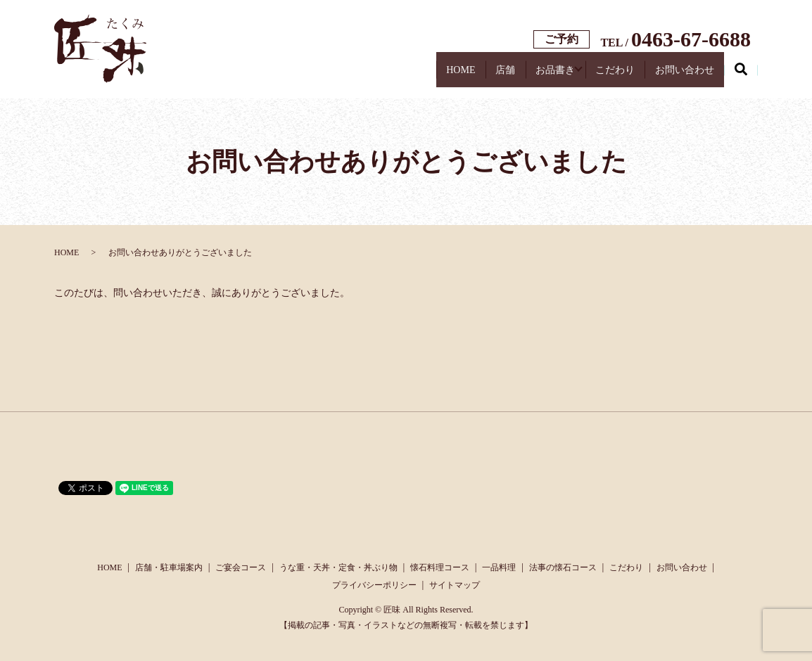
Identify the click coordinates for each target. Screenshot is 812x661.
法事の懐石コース (563, 567)
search (749, 76)
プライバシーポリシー (374, 585)
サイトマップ (455, 585)
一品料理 (499, 567)
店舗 (437, 74)
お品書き (505, 74)
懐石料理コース (440, 567)
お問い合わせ (673, 74)
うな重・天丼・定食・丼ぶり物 (338, 567)
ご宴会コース (241, 567)
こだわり (583, 74)
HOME (374, 74)
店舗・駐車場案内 (169, 567)
